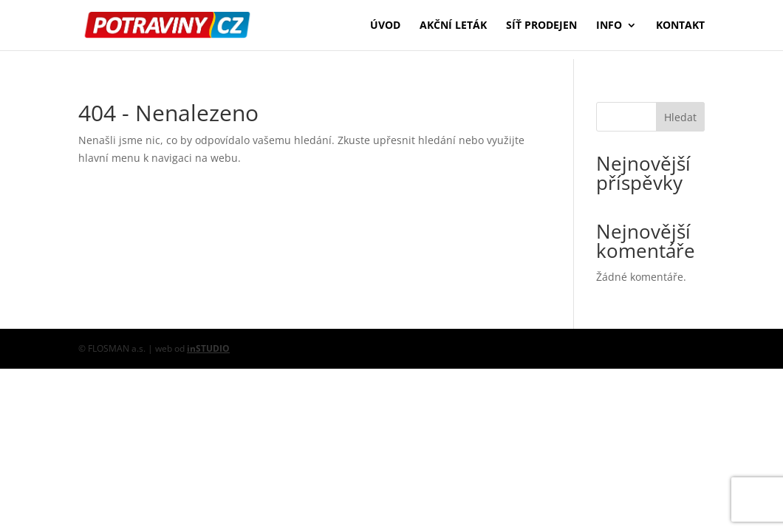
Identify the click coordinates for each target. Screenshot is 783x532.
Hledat (680, 117)
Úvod (385, 26)
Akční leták (453, 26)
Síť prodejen (541, 26)
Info (609, 26)
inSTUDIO (208, 348)
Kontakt (680, 26)
